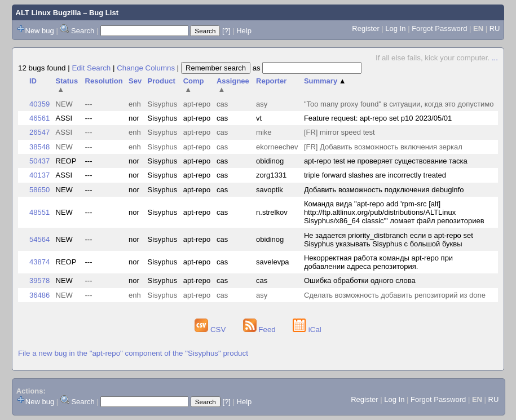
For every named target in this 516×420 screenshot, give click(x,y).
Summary (325, 81)
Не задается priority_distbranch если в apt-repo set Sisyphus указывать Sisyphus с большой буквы (389, 240)
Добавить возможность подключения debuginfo (384, 190)
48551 (39, 212)
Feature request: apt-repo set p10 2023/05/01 (378, 118)
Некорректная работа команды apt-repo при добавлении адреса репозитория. (378, 262)
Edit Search (91, 68)
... (495, 58)
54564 (39, 239)
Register (365, 28)
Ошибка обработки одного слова (360, 280)
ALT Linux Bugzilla (48, 13)
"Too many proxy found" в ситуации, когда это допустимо (399, 104)
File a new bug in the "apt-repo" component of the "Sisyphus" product (133, 353)
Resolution (104, 81)
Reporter (271, 81)
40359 (39, 104)
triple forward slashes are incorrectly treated (375, 175)
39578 (39, 280)
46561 (39, 118)
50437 (39, 161)
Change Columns (146, 68)
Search (83, 31)
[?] (226, 31)
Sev (135, 81)
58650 (39, 190)
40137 (39, 175)
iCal (307, 330)
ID (33, 81)
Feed (261, 330)
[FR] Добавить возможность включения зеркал (383, 147)
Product (162, 81)
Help (244, 31)
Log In (395, 28)
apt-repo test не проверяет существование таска (386, 161)
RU (495, 28)
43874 (39, 262)
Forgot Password (439, 28)
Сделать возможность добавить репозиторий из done (395, 295)
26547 (39, 132)
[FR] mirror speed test (339, 132)
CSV (211, 330)
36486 (39, 295)
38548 (39, 147)
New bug (40, 31)
